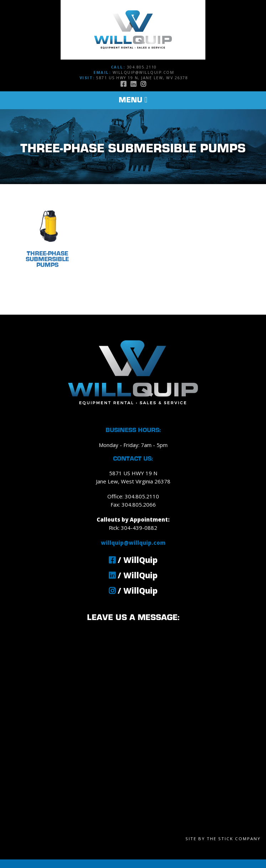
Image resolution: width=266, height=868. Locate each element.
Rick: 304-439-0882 (133, 528)
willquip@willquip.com (144, 72)
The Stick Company (234, 839)
